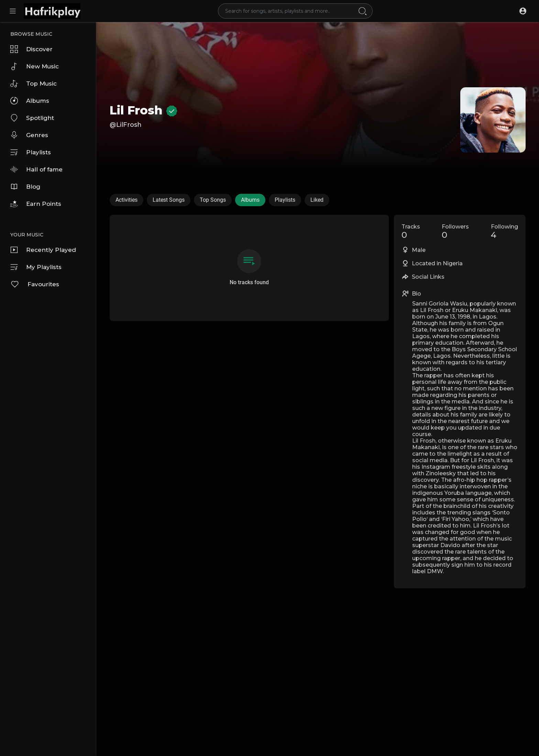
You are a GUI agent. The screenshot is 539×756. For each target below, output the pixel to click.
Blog (25, 187)
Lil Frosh (144, 110)
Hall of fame (36, 169)
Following (504, 232)
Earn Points (36, 204)
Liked (317, 200)
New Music (35, 66)
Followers (455, 232)
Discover (31, 49)
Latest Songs (169, 200)
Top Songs (213, 200)
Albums (30, 101)
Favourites (35, 284)
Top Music (34, 84)
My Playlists (36, 267)
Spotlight (32, 118)
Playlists (31, 152)
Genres (29, 135)
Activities (126, 200)
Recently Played (43, 250)
